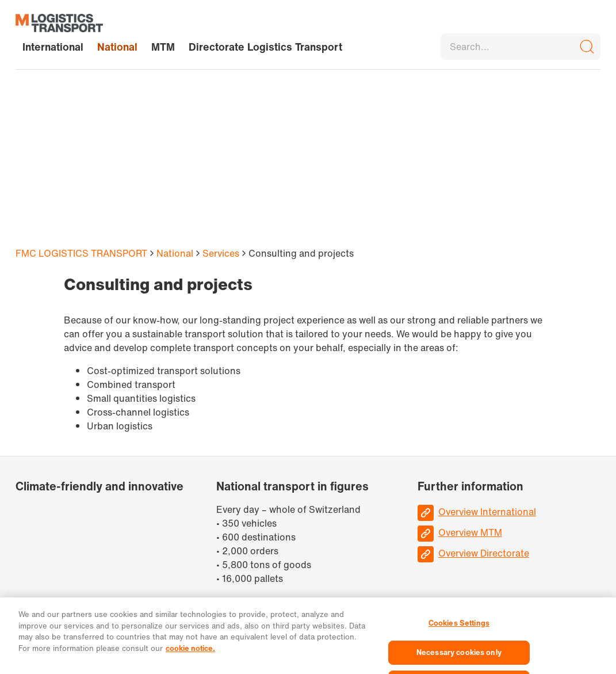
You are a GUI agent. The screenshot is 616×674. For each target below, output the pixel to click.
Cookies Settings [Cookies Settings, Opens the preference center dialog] (459, 627)
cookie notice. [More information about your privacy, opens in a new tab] (190, 652)
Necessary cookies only (459, 656)
